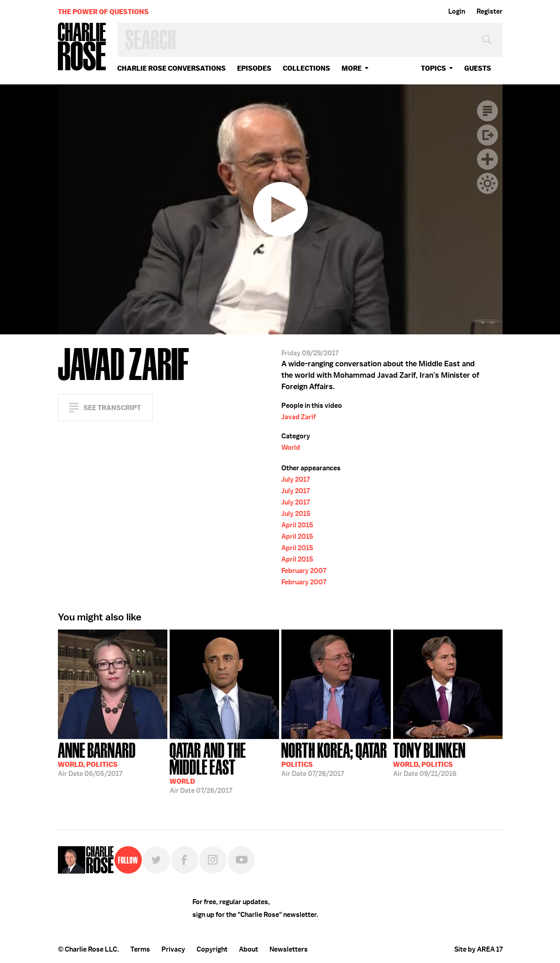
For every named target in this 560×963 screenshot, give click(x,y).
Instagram (213, 860)
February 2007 (304, 571)
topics (433, 68)
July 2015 (296, 514)
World (291, 448)
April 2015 (297, 525)
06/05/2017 (97, 759)
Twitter (156, 860)
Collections (306, 68)
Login (457, 11)
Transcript (487, 111)
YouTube (241, 860)
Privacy (173, 949)
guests (478, 68)
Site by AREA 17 (478, 949)
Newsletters (289, 949)
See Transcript (112, 408)
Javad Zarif (298, 417)
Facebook (185, 860)
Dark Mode (487, 183)
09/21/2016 (429, 759)
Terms (140, 949)
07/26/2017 (224, 767)
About (249, 949)
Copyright (212, 949)
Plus (487, 159)
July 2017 (296, 479)
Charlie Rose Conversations (171, 68)
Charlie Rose (82, 47)
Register (490, 11)
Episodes (254, 68)
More (352, 68)
